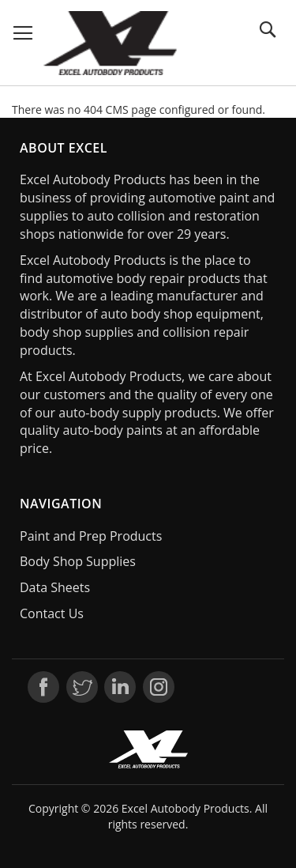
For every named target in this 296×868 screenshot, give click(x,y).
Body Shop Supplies (78, 561)
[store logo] (111, 43)
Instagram (159, 687)
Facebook (43, 687)
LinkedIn (120, 687)
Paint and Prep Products (91, 536)
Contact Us (52, 613)
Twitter (82, 687)
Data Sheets (55, 587)
